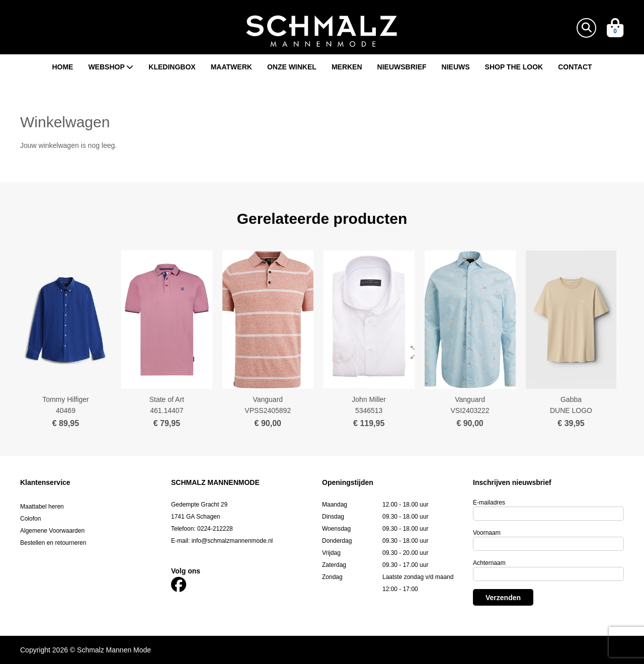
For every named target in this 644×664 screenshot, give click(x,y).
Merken (347, 67)
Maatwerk (231, 67)
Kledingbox (172, 67)
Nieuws (456, 67)
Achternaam (489, 563)
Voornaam (487, 533)
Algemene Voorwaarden (52, 531)
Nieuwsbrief (402, 67)
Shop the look (514, 67)
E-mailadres (489, 503)
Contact (575, 67)
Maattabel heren (42, 507)
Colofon (30, 519)
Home (62, 67)
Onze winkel (292, 67)
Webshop (111, 67)
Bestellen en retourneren (53, 543)
